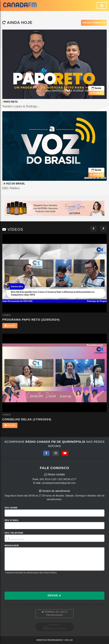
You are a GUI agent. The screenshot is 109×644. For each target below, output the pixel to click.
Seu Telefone (14, 533)
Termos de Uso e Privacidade (54, 614)
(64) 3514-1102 (48, 479)
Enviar (54, 596)
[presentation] (28, 583)
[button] (93, 229)
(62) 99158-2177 (67, 479)
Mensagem (12, 546)
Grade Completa (94, 23)
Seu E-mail (12, 520)
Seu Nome (11, 508)
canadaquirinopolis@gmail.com (59, 483)
